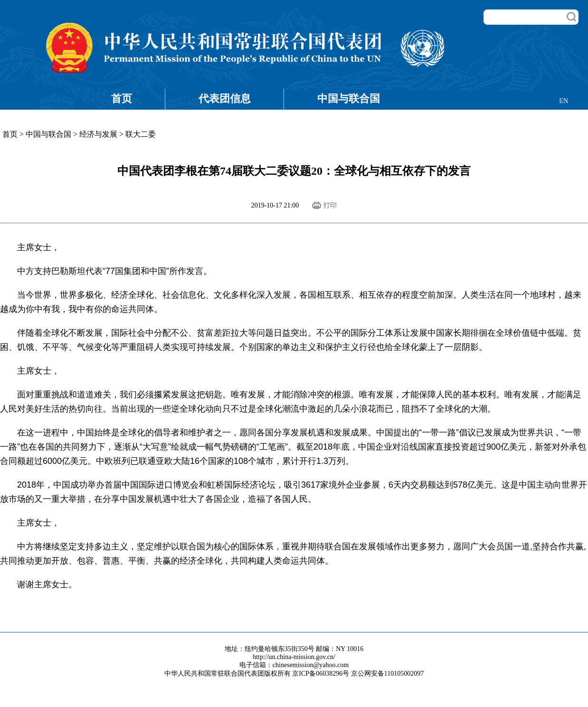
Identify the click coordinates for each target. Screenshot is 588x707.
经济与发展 (98, 134)
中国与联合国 (349, 99)
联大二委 (141, 134)
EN (564, 101)
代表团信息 (225, 99)
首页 (122, 99)
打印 (330, 205)
